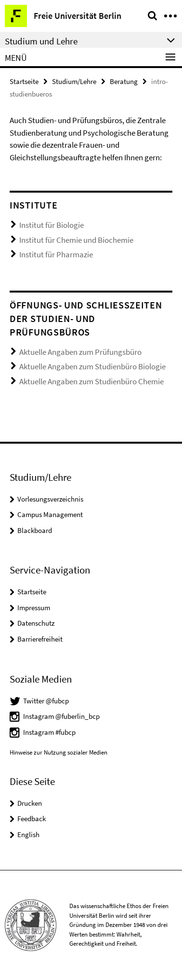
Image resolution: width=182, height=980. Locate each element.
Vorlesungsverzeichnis (50, 499)
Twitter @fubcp (46, 701)
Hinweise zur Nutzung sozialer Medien (58, 752)
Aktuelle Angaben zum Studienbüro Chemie (91, 381)
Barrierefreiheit (40, 639)
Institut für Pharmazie (56, 254)
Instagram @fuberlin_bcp (61, 716)
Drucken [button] (30, 803)
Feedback (32, 819)
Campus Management (50, 514)
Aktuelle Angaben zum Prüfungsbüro (80, 352)
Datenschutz (36, 623)
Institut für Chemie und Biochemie (76, 240)
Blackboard (35, 530)
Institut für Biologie (52, 225)
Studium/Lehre (74, 81)
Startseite (24, 81)
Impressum (34, 608)
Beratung (124, 81)
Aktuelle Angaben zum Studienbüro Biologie (92, 366)
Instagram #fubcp (49, 732)
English (28, 834)
